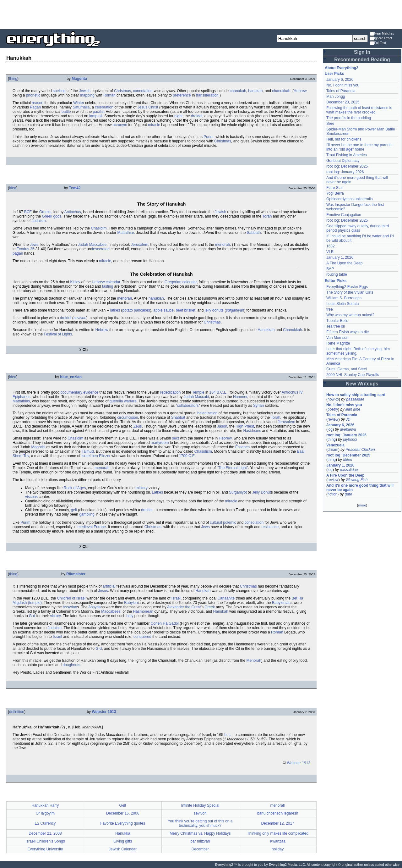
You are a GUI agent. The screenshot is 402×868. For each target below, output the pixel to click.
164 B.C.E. (219, 392)
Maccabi (38, 447)
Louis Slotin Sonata (342, 304)
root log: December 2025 (347, 166)
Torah (267, 216)
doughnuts (71, 665)
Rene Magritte (338, 343)
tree (330, 309)
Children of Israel (71, 598)
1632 (331, 246)
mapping (87, 95)
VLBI (330, 252)
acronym (120, 125)
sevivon (80, 318)
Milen (348, 460)
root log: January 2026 (345, 172)
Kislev (75, 282)
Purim (208, 137)
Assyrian (70, 607)
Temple (198, 392)
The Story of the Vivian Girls (350, 292)
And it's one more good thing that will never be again (360, 488)
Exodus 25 (26, 249)
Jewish (85, 91)
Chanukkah (293, 330)
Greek (210, 607)
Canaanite (226, 598)
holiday (278, 849)
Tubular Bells (337, 321)
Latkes (158, 492)
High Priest (245, 426)
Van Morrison (337, 338)
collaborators (188, 406)
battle (66, 112)
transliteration (207, 95)
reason (38, 103)
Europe (100, 527)
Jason (222, 426)
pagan (18, 253)
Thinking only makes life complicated (277, 833)
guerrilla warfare (123, 401)
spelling (59, 91)
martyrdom (160, 443)
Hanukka (123, 833)
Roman (109, 95)
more (362, 505)
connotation (143, 91)
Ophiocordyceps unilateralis (349, 199)
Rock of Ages (75, 488)
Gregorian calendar (181, 282)
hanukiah (156, 298)
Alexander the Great (184, 607)
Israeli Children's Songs (45, 841)
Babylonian (281, 603)
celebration (104, 107)
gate (348, 494)
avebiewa (348, 429)
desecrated (100, 249)
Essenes (242, 447)
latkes (115, 310)
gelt (74, 510)
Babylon (131, 603)
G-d (32, 616)
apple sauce (163, 310)
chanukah (238, 91)
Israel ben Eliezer (96, 456)
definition (17, 712)
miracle (154, 125)
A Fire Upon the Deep (344, 263)
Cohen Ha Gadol (165, 623)
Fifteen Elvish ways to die (348, 332)
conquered (142, 637)
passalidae (355, 399)
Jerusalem (140, 245)
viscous (31, 497)
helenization (207, 413)
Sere (330, 124)
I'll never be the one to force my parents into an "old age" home (359, 147)
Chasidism (203, 451)
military (142, 488)
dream (333, 450)
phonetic (33, 95)
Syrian (258, 406)
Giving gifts (123, 841)
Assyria (94, 607)
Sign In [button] (362, 52)
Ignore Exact (381, 39)
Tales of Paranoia (341, 91)
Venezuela (335, 445)
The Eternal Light (232, 468)
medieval (85, 527)
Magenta (79, 79)
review (333, 419)
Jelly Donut (261, 492)
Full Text (378, 43)
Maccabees (111, 611)
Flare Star (335, 188)
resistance (270, 527)
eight (178, 116)
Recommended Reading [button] (362, 60)
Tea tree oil (336, 326)
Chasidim (99, 228)
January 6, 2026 (340, 80)
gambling (87, 514)
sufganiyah (235, 310)
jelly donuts (214, 310)
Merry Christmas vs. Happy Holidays (200, 833)
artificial (109, 586)
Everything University (45, 849)
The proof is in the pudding (349, 118)
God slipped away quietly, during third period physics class (358, 228)
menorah (223, 245)
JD (348, 419)
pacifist (98, 112)
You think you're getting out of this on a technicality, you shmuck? (200, 823)
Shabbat (178, 417)
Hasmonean (143, 611)
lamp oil (96, 116)
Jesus (103, 591)
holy (130, 616)
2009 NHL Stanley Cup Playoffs (353, 375)
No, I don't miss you (343, 85)
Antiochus (73, 212)
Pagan (35, 107)
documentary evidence (80, 392)
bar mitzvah (200, 841)
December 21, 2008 (45, 833)
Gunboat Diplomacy (343, 161)
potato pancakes (136, 310)
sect (176, 438)
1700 (183, 456)
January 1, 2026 (340, 257)
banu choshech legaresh (278, 813)
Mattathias (126, 233)
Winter (79, 103)
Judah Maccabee (92, 245)
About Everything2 (342, 68)
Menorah (254, 661)
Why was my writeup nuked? (350, 315)
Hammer (240, 397)
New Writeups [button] (362, 384)
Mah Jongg (336, 97)
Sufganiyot (238, 492)
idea (13, 188)
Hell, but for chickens (344, 139)
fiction (332, 494)
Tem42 (75, 188)
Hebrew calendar (106, 282)
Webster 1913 (104, 712)
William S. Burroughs (344, 298)
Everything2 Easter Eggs (347, 287)
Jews (34, 245)
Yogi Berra (335, 193)
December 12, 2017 (277, 823)
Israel (176, 598)
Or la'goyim (45, 813)
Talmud (88, 451)
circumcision (128, 417)
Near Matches (382, 34)
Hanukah (203, 591)
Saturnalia (81, 107)
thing (13, 79)
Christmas (122, 91)
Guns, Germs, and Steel (347, 369)
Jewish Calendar (123, 849)
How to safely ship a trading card (356, 395)
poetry (333, 409)
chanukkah (281, 91)
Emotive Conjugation (344, 215)
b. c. (228, 735)
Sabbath (254, 233)
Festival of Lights (58, 334)
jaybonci (350, 440)
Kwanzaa (277, 841)
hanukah (255, 91)
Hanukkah (266, 330)
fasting (108, 286)
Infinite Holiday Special (200, 805)
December (200, 849)
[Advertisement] (201, 14)
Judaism (39, 221)
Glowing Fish (357, 480)
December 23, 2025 (343, 102)
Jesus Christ (148, 107)
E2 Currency (45, 823)
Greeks (45, 212)
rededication (170, 392)
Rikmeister (76, 574)
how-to (333, 399)
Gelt (123, 805)
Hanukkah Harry (45, 805)
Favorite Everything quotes (123, 823)
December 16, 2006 (123, 813)
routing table (337, 274)
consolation (254, 522)
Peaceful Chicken (360, 450)
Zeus (138, 426)
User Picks (334, 74)
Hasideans (252, 431)
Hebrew (300, 91)
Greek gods (52, 216)
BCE (28, 212)
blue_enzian (71, 377)
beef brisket (186, 310)
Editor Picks (336, 281)
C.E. (192, 456)
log (330, 429)
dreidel (197, 116)
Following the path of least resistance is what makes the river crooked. (359, 110)
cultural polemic (223, 522)
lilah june (353, 409)
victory (55, 616)
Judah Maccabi (196, 397)
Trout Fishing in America (347, 155)
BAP (330, 269)
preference (182, 95)
